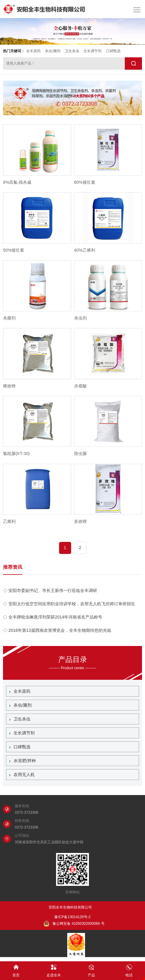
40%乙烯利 (85, 250)
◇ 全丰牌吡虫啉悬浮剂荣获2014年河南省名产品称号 (53, 617)
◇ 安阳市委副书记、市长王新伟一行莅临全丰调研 (50, 590)
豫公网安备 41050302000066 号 (74, 924)
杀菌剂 (9, 318)
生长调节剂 (93, 51)
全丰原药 (33, 51)
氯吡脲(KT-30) (16, 453)
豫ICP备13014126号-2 (72, 917)
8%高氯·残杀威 (17, 182)
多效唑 (80, 521)
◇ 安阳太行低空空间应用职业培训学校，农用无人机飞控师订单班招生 (69, 604)
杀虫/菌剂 (53, 51)
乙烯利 (9, 521)
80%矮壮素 (85, 182)
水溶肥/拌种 (23, 761)
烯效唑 (9, 386)
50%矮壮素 (14, 250)
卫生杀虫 (72, 51)
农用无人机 (22, 775)
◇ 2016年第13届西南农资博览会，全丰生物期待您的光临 (57, 630)
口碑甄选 (113, 51)
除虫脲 (80, 453)
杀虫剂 (80, 318)
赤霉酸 (80, 386)
